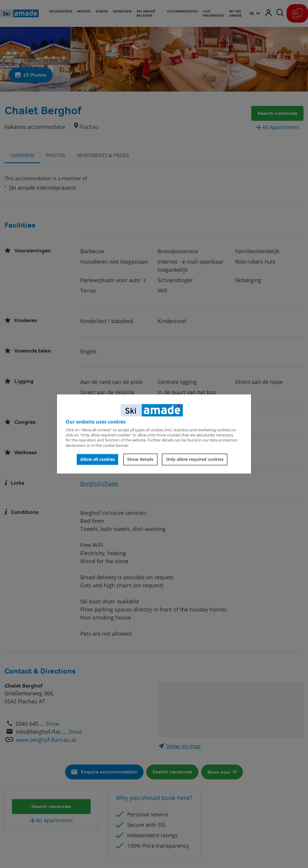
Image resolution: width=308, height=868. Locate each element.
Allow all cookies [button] (98, 459)
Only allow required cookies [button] (195, 459)
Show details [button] (140, 459)
